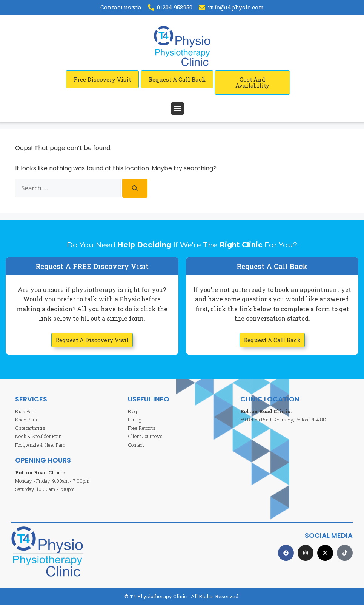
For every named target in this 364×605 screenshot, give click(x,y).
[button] (177, 109)
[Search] (135, 188)
